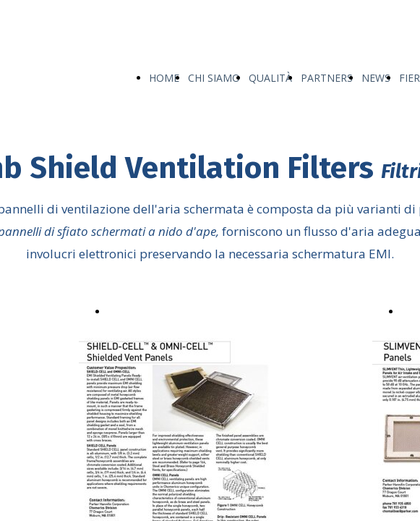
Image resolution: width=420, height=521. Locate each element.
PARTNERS (327, 78)
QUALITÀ (270, 78)
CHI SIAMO (214, 78)
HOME (164, 78)
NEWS (376, 78)
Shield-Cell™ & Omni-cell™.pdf (180, 310)
